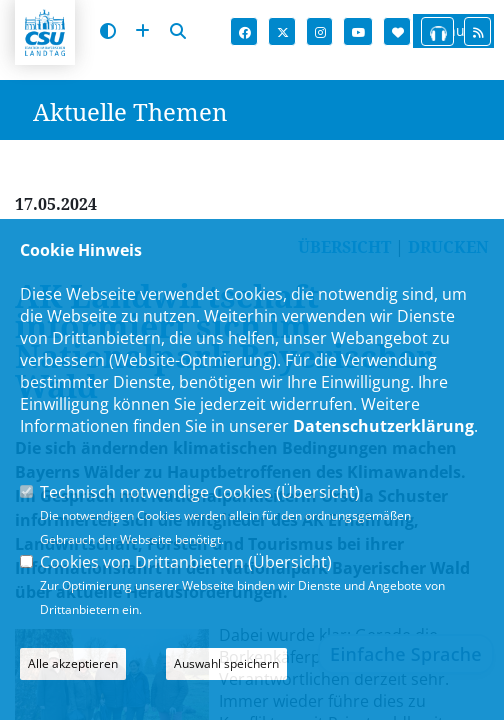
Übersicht (318, 492)
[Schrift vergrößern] (142, 31)
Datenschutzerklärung (383, 426)
